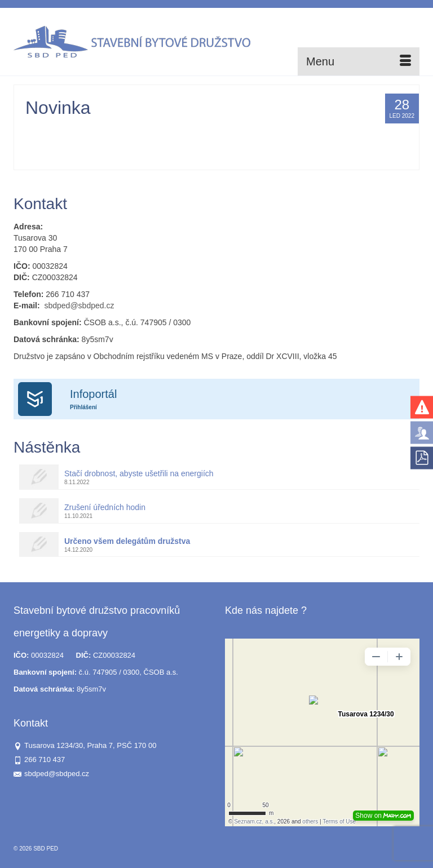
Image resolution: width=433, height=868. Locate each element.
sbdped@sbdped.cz (79, 305)
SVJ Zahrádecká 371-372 (231, 141)
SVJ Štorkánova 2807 (360, 130)
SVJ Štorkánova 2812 (105, 141)
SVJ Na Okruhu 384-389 (222, 130)
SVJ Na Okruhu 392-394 (293, 130)
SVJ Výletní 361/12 (166, 141)
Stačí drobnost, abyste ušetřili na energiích (139, 473)
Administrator (59, 130)
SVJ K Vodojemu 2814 (153, 130)
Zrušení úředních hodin (105, 507)
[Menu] (359, 61)
